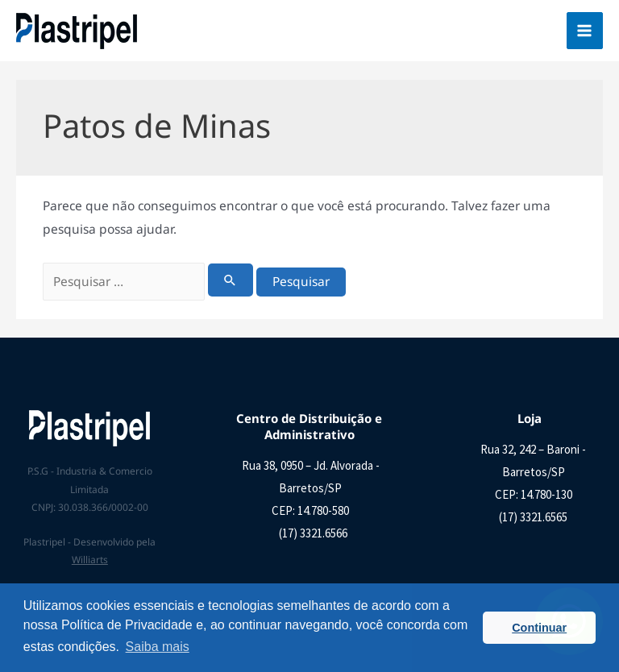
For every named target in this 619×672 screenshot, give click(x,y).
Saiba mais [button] (158, 647)
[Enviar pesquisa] (231, 280)
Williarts (90, 560)
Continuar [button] (539, 628)
